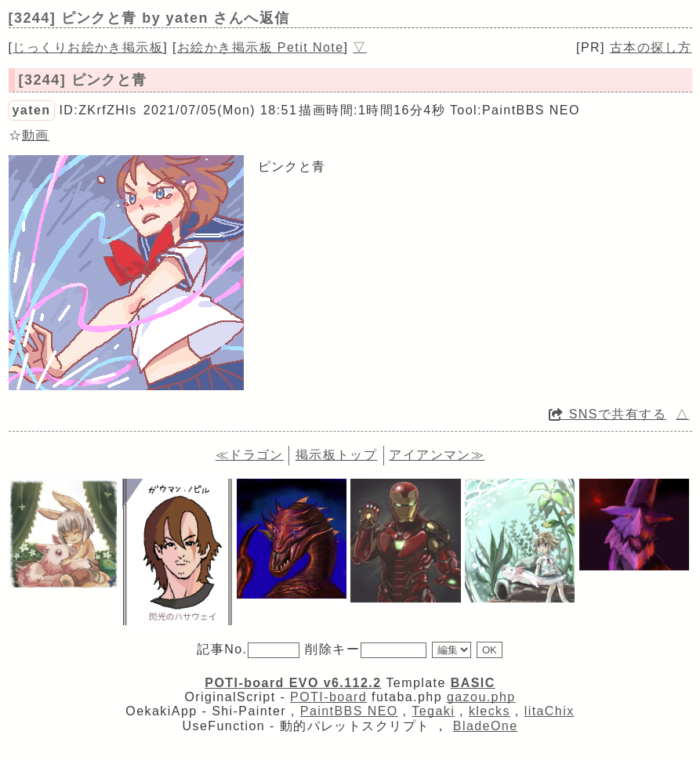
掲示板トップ (337, 455)
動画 (36, 135)
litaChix (549, 711)
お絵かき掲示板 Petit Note (261, 47)
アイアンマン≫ (437, 455)
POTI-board (328, 697)
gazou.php (481, 697)
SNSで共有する (608, 414)
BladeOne (486, 726)
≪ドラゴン (250, 455)
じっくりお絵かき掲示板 (88, 47)
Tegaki (433, 711)
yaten (32, 110)
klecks (490, 711)
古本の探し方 (651, 47)
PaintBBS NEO (349, 711)
